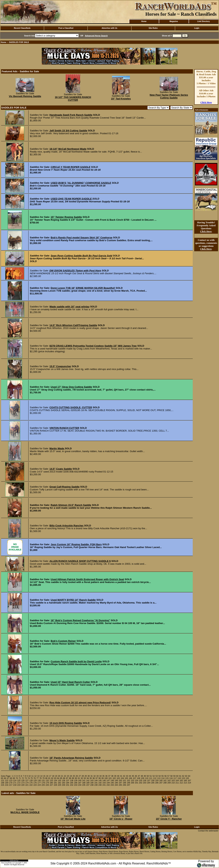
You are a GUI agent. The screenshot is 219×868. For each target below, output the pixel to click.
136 (64, 780)
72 (23, 778)
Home (144, 21)
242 (108, 785)
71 (20, 778)
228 (55, 785)
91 (79, 778)
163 (173, 780)
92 (82, 778)
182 (59, 783)
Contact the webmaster (208, 831)
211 (177, 783)
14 (41, 776)
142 (88, 780)
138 (72, 780)
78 (40, 778)
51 (151, 776)
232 (72, 785)
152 (128, 780)
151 (124, 780)
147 (108, 780)
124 (15, 780)
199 (128, 783)
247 (128, 785)
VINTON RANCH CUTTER (64, 428)
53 (157, 776)
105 (126, 778)
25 (74, 776)
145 (100, 780)
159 (157, 780)
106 (130, 778)
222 (31, 785)
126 (23, 780)
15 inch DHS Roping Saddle (66, 723)
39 (115, 776)
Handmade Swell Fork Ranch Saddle (71, 115)
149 (116, 780)
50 (148, 776)
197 (120, 783)
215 (3, 785)
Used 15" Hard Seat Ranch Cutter (71, 682)
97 (97, 778)
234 (80, 785)
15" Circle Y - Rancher (169, 819)
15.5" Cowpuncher (60, 366)
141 (84, 780)
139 (76, 780)
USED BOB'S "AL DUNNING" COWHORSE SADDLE (81, 183)
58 (171, 776)
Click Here (206, 102)
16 (47, 776)
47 (139, 776)
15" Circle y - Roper (121, 819)
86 (64, 778)
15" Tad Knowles (121, 99)
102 (114, 778)
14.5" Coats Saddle (61, 469)
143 (92, 780)
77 (37, 778)
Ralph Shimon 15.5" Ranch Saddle (71, 505)
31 (92, 776)
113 (159, 778)
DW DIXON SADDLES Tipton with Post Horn (75, 271)
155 (141, 780)
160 (161, 780)
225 (43, 785)
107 (135, 778)
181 (55, 783)
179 (47, 783)
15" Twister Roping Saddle (66, 217)
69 (14, 778)
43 (127, 776)
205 (153, 783)
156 (145, 780)
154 (137, 780)
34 (100, 776)
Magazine (174, 21)
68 (11, 778)
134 (55, 780)
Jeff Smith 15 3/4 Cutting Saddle (68, 131)
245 (120, 785)
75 (32, 778)
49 (145, 776)
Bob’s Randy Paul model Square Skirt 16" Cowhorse (82, 238)
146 (104, 780)
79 (43, 778)
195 (112, 783)
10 (29, 776)
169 (7, 783)
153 (133, 780)
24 (71, 776)
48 (142, 776)
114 (163, 778)
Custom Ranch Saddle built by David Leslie (76, 661)
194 (108, 783)
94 (88, 778)
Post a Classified (66, 28)
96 (94, 778)
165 (181, 780)
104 (122, 778)
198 (124, 783)
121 (3, 780)
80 (46, 778)
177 (39, 783)
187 (80, 783)
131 (43, 780)
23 (68, 776)
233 (76, 785)
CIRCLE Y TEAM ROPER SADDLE (71, 167)
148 (112, 780)
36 (106, 776)
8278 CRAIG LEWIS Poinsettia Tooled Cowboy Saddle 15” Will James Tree (93, 346)
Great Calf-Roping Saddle (64, 487)
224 (39, 785)
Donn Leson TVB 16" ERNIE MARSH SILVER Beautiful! (83, 288)
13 (38, 776)
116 (171, 778)
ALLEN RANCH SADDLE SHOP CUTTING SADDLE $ (80, 561)
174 (27, 783)
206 (157, 783)
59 (174, 776)
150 (120, 780)
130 (39, 780)
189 (88, 783)
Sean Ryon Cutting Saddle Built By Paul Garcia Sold (81, 256)
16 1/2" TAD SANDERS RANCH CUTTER (73, 99)
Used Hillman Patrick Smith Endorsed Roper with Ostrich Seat (87, 579)
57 (168, 776)
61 (180, 776)
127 (27, 780)
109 (143, 778)
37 (109, 776)
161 (165, 780)
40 (118, 776)
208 (165, 783)
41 (121, 776)
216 (7, 785)
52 (154, 776)
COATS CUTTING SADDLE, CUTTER (71, 407)
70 (17, 778)
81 (49, 778)
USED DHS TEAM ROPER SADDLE (72, 199)
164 (177, 780)
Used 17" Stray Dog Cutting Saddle (71, 387)
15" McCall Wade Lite (73, 819)
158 (153, 780)
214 (189, 783)
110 (147, 778)
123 (11, 780)
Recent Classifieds (22, 28)
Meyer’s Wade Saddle (62, 740)
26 (77, 776)
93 (85, 778)
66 (5, 778)
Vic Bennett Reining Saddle (25, 96)
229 (59, 785)
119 (183, 778)
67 (8, 778)
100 (106, 778)
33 (97, 776)
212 (181, 783)
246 (124, 785)
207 (161, 783)
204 (149, 783)
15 (44, 776)
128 (31, 780)
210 (173, 783)
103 (118, 778)
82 (52, 778)
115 (167, 778)
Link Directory (203, 21)
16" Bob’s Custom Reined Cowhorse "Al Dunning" (80, 620)
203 (145, 783)
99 (103, 778)
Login (197, 28)
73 (26, 778)
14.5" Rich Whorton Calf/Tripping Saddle (73, 325)
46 (136, 776)
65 (2, 778)
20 (59, 776)
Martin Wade (57, 448)
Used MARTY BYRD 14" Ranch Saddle (73, 600)
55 (163, 776)
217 (11, 785)
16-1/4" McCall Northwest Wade (68, 149)
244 (116, 785)
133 (51, 780)
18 (53, 776)
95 (91, 778)
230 (64, 785)
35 (103, 776)
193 (104, 783)
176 (35, 783)
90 (76, 778)
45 (133, 776)
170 (11, 783)
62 (183, 776)
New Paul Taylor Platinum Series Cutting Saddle (169, 96)
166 (185, 780)
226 (47, 785)
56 (166, 776)
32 (94, 776)
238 (92, 785)
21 (62, 776)
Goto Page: (6, 776)
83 (55, 778)
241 (104, 785)
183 (64, 783)
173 (23, 783)
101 (110, 778)
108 (138, 778)
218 (15, 785)
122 (7, 780)
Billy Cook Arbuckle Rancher (67, 526)
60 (177, 776)
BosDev (7, 865)
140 (80, 780)
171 (15, 783)
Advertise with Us (110, 28)
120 (187, 778)
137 (68, 780)
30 (89, 776)
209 (169, 783)
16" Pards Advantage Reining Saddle (71, 758)
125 (19, 780)
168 (3, 783)
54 (160, 776)
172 (19, 783)
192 (100, 783)
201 (137, 783)
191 (96, 783)
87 (67, 778)
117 (175, 778)
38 (112, 776)
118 (179, 778)
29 (86, 776)
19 (56, 776)
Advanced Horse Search (96, 36)
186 (76, 783)
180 (51, 783)
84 (58, 778)
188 (84, 783)
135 (59, 780)
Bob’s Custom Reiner (63, 641)
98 (100, 778)
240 (100, 785)
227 (51, 785)
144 (96, 780)
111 (151, 778)
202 (141, 783)
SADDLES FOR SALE (19, 42)
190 (92, 783)
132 (47, 780)
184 (68, 783)
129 (35, 780)
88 (70, 778)
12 (35, 776)
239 (96, 785)
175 (31, 783)
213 (185, 783)
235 (84, 785)
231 (68, 785)
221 (27, 785)
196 (116, 783)
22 (65, 776)
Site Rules (153, 28)
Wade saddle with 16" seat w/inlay (69, 307)
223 (35, 785)
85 (61, 778)
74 (29, 778)
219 (19, 785)
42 (124, 776)
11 (32, 776)
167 (189, 780)
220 (23, 785)
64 (189, 776)
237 (88, 785)
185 (72, 783)
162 (169, 780)
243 (112, 785)
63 (186, 776)
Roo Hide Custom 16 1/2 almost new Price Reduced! (80, 703)
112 (155, 778)
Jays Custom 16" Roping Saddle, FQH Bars (76, 544)
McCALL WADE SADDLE (25, 812)
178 (43, 783)
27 (80, 776)
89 (73, 778)
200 (133, 783)
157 (149, 780)
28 (83, 776)
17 (50, 776)
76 (34, 778)
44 (130, 776)
